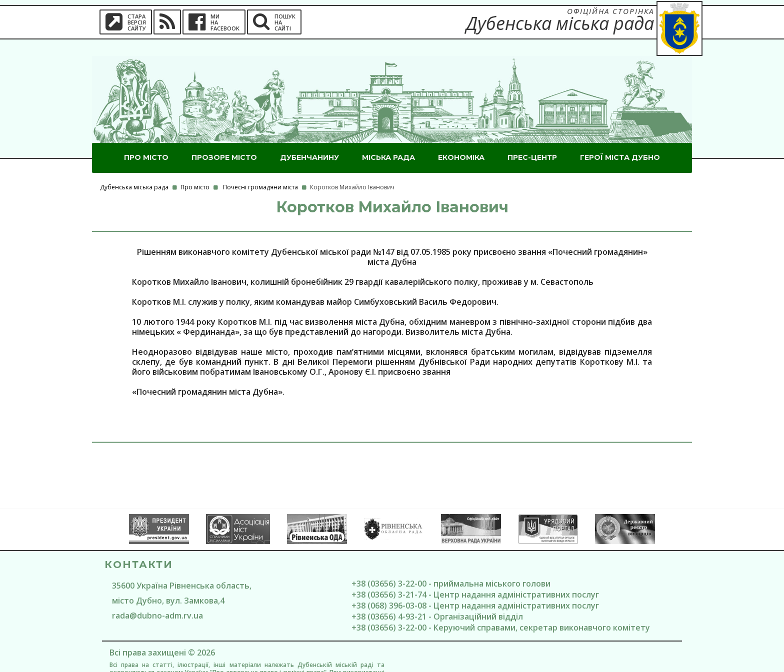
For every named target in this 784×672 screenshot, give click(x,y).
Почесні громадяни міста (260, 171)
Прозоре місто (224, 141)
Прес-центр (532, 141)
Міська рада (388, 141)
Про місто (146, 141)
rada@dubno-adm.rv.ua (157, 599)
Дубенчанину (309, 141)
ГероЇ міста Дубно (620, 141)
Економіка (461, 141)
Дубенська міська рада (134, 171)
